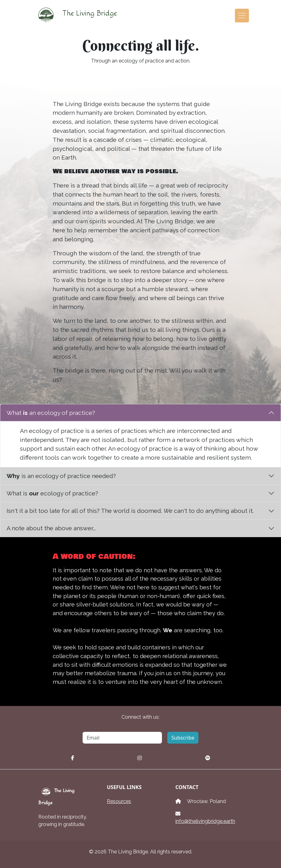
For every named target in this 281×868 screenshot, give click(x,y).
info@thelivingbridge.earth (205, 821)
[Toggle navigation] (242, 16)
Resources (119, 801)
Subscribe (183, 738)
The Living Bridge (74, 16)
